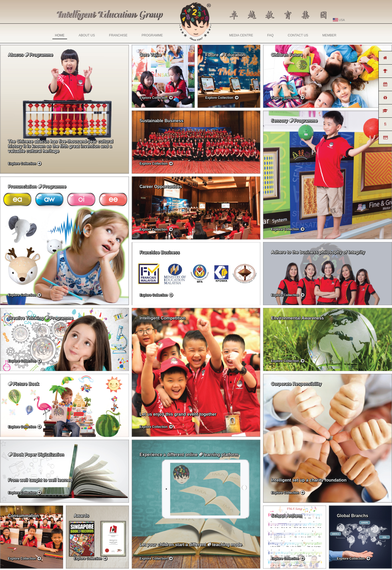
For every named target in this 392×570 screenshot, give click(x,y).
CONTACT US (298, 35)
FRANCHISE (118, 35)
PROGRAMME (152, 35)
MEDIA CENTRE (241, 35)
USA (339, 20)
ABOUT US (87, 35)
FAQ (270, 35)
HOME (60, 36)
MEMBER (329, 35)
